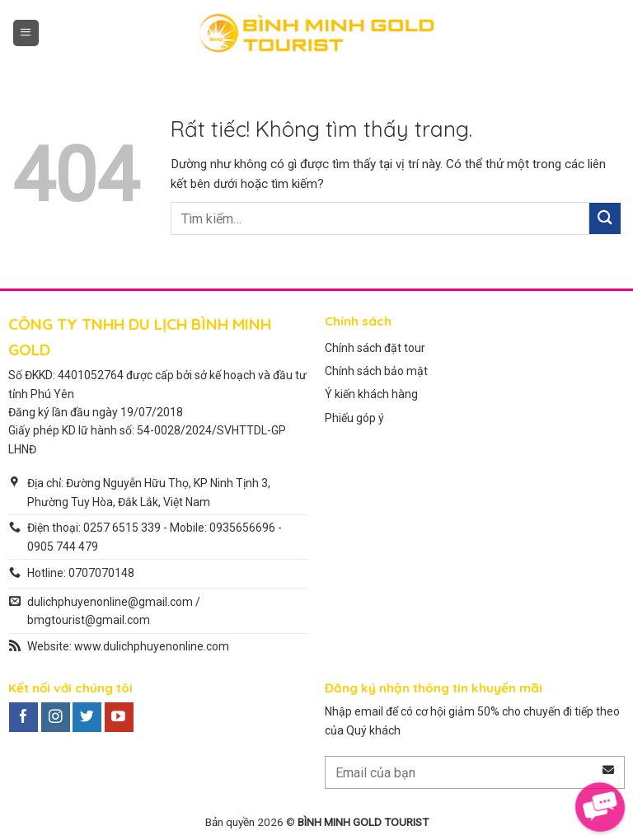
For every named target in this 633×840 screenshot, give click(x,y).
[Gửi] (605, 218)
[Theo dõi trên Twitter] (87, 717)
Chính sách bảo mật (376, 371)
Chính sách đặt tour (375, 348)
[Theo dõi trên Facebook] (23, 717)
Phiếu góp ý (354, 418)
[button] (26, 33)
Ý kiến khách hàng (371, 394)
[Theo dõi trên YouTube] (119, 717)
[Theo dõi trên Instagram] (56, 717)
